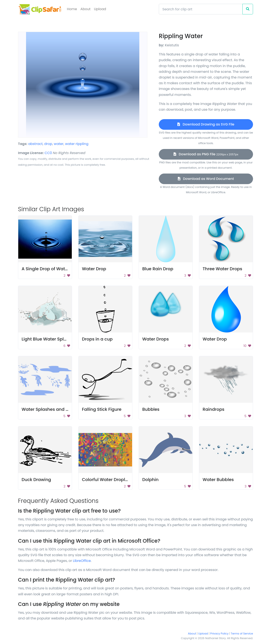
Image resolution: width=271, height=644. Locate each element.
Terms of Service (242, 634)
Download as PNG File (206, 154)
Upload (100, 9)
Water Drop (94, 269)
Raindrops (214, 409)
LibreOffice (82, 561)
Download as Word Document (206, 179)
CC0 (48, 153)
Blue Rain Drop (158, 269)
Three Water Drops (222, 269)
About (86, 9)
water (59, 144)
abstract (35, 144)
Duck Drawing (36, 480)
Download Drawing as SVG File (206, 124)
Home (72, 9)
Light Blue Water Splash (47, 339)
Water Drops (156, 339)
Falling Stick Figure (102, 409)
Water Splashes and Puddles (52, 409)
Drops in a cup (97, 339)
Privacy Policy (219, 634)
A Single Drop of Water (45, 269)
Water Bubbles (218, 480)
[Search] (201, 9)
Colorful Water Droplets (107, 480)
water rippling (77, 144)
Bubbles (151, 409)
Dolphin (150, 480)
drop (48, 144)
